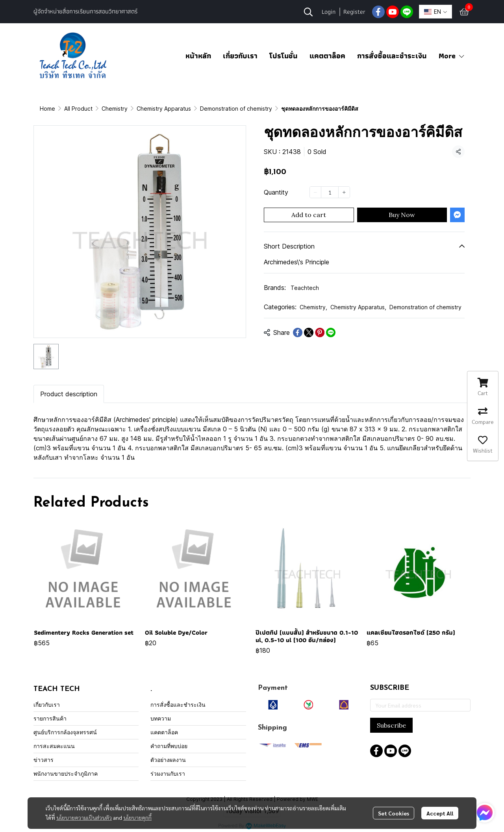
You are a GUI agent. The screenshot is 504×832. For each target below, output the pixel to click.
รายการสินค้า (50, 718)
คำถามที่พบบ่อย (169, 746)
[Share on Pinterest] (320, 332)
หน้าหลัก (198, 56)
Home (47, 109)
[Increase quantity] (344, 192)
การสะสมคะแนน (54, 746)
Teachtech (305, 288)
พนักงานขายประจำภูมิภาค (66, 773)
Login (329, 12)
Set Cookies (394, 813)
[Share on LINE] (331, 332)
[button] (308, 12)
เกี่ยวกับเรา (240, 56)
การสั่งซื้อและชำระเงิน (392, 56)
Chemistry (115, 109)
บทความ (161, 718)
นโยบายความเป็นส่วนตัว (84, 817)
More (452, 56)
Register (354, 12)
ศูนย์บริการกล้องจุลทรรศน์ (65, 732)
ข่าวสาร (44, 760)
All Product (78, 109)
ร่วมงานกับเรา (168, 773)
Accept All (440, 813)
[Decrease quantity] (315, 192)
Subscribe (391, 725)
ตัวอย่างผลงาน (168, 760)
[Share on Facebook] (298, 332)
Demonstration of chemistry (236, 109)
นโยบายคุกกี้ (137, 817)
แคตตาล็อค (327, 56)
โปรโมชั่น (283, 56)
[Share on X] (309, 332)
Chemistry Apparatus (164, 109)
